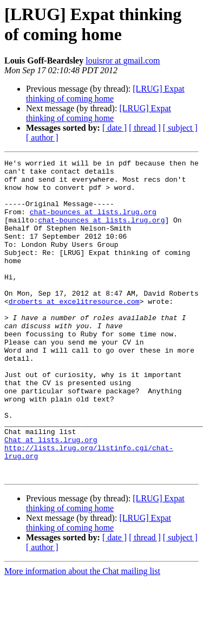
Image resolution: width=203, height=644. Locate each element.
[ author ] (42, 138)
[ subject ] (180, 128)
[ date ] (114, 128)
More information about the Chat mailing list (82, 635)
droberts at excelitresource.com (74, 330)
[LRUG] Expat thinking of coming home (105, 94)
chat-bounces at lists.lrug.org (93, 223)
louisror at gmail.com (123, 60)
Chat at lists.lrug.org (51, 496)
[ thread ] (145, 128)
